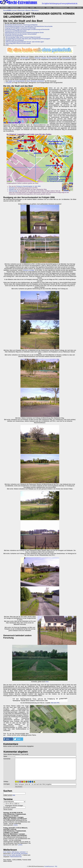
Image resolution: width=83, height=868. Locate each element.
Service (79, 8)
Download (12, 188)
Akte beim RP (55, 703)
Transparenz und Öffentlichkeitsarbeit (16, 31)
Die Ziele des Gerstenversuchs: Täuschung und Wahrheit (21, 25)
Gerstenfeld (35, 10)
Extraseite (8, 83)
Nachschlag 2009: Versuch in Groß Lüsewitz (18, 43)
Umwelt (32, 8)
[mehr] (16, 825)
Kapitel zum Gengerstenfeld (16, 81)
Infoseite (11, 189)
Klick (47, 682)
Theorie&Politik (40, 8)
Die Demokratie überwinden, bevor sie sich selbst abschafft (16, 854)
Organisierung (24, 8)
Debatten (49, 8)
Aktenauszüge (13, 191)
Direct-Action (5, 8)
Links (7, 45)
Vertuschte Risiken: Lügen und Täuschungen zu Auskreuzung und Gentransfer (27, 29)
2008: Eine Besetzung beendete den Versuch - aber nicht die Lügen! (25, 42)
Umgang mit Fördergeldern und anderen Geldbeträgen (20, 28)
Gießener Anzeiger (29, 270)
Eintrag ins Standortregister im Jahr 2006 (28, 186)
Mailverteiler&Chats (16, 857)
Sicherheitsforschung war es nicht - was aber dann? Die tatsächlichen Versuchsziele (29, 26)
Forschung (55, 58)
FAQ (56, 866)
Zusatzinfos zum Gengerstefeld (14, 36)
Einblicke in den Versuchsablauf (15, 40)
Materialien (72, 8)
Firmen (49, 58)
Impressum (51, 866)
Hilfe (14, 795)
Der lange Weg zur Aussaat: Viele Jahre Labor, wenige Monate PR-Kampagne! (28, 39)
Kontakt (46, 866)
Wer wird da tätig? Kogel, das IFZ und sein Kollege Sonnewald (23, 37)
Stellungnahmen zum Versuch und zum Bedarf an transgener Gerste (24, 33)
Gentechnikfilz (24, 58)
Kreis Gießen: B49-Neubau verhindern (15, 852)
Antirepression (14, 8)
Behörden (38, 58)
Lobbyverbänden (66, 58)
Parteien (44, 58)
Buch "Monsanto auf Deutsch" (36, 81)
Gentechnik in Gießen (24, 10)
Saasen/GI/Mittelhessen (60, 8)
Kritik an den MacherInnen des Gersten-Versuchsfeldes (21, 34)
